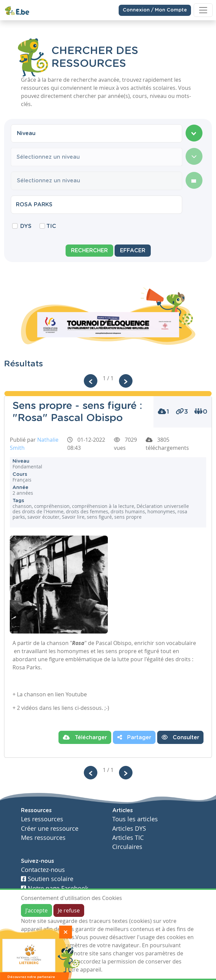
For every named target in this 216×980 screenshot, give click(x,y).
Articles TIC (128, 838)
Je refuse (69, 910)
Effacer (133, 251)
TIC (51, 226)
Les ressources (42, 819)
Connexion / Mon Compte (155, 10)
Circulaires (127, 847)
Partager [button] (134, 737)
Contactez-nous (43, 870)
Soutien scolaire (47, 879)
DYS (26, 226)
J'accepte (37, 910)
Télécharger (85, 737)
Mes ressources (43, 838)
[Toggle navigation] (203, 10)
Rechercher (89, 251)
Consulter (180, 737)
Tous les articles (135, 819)
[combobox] (97, 133)
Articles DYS (129, 829)
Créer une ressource (50, 829)
